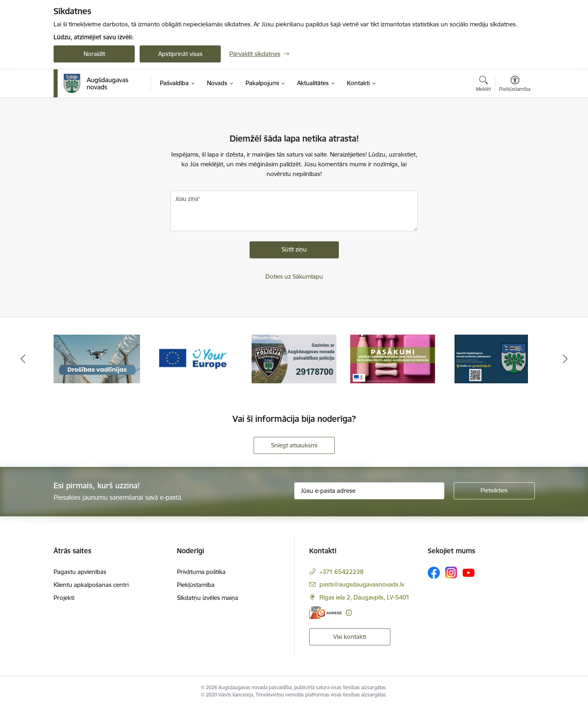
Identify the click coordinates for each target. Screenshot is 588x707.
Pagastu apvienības (80, 572)
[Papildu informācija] (349, 613)
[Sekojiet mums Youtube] (469, 572)
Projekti (64, 598)
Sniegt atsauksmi (294, 445)
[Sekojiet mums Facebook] (434, 573)
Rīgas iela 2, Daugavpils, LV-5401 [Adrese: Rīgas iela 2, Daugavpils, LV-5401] (364, 597)
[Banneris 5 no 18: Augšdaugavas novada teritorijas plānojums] (491, 358)
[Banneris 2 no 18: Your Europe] (196, 358)
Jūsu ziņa (187, 199)
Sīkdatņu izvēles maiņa (208, 598)
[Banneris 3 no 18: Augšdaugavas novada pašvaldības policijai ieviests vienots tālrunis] (294, 358)
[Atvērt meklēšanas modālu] (484, 85)
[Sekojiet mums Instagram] (451, 573)
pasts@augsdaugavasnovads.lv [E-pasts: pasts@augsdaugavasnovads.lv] (362, 584)
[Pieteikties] (494, 491)
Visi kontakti (350, 637)
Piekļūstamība (196, 585)
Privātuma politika (201, 572)
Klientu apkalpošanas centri (91, 585)
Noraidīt (94, 54)
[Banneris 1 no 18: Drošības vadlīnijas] (97, 358)
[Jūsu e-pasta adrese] (369, 491)
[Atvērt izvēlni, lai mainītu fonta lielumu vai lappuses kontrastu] (515, 85)
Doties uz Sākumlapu (294, 276)
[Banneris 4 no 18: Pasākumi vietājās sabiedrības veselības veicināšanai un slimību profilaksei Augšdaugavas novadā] (393, 358)
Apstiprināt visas (180, 54)
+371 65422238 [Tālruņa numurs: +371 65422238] (341, 572)
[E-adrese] (325, 613)
